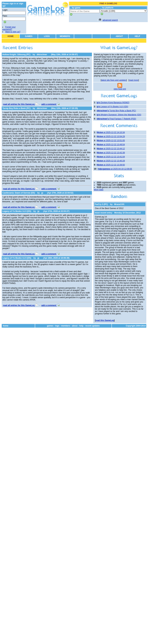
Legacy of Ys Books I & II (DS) (17, 211)
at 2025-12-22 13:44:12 (111, 149)
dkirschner (42, 54)
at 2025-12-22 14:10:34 (111, 132)
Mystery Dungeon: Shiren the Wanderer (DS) (119, 115)
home (6, 326)
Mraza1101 (119, 204)
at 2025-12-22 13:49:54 (111, 145)
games (50, 326)
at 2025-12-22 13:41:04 (111, 157)
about (75, 326)
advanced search (110, 20)
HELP (137, 36)
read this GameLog (105, 320)
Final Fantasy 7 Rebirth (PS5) (116, 119)
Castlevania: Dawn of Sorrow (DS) (19, 193)
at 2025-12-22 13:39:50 (111, 165)
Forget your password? (9, 28)
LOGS (47, 36)
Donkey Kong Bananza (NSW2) (113, 103)
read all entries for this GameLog (20, 104)
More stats (99, 190)
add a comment (50, 104)
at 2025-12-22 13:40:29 (111, 161)
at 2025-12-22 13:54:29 (111, 136)
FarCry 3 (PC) (101, 204)
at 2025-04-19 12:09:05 (115, 169)
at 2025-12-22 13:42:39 (111, 153)
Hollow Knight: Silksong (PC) (16, 54)
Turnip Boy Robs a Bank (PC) (16, 108)
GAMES (29, 36)
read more (134, 80)
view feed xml (120, 89)
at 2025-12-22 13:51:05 (111, 141)
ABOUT (119, 36)
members (66, 326)
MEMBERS (65, 36)
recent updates (92, 326)
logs (57, 326)
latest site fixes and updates (114, 80)
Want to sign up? (13, 32)
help (81, 326)
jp (42, 193)
